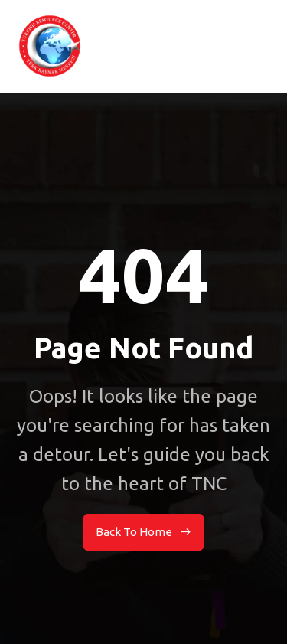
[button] (268, 46)
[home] (50, 46)
